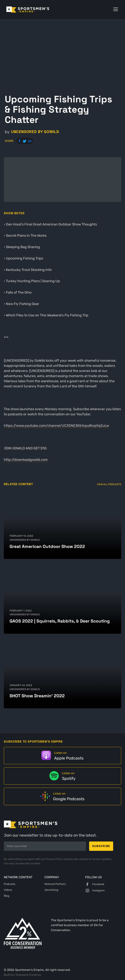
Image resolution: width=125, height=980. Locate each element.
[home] (33, 9)
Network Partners (55, 884)
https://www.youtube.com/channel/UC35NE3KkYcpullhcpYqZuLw (56, 426)
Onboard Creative (28, 975)
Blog (6, 896)
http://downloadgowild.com (26, 460)
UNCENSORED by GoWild (35, 132)
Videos (8, 890)
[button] (115, 9)
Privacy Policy (54, 859)
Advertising (51, 890)
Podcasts (10, 884)
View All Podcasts (109, 484)
